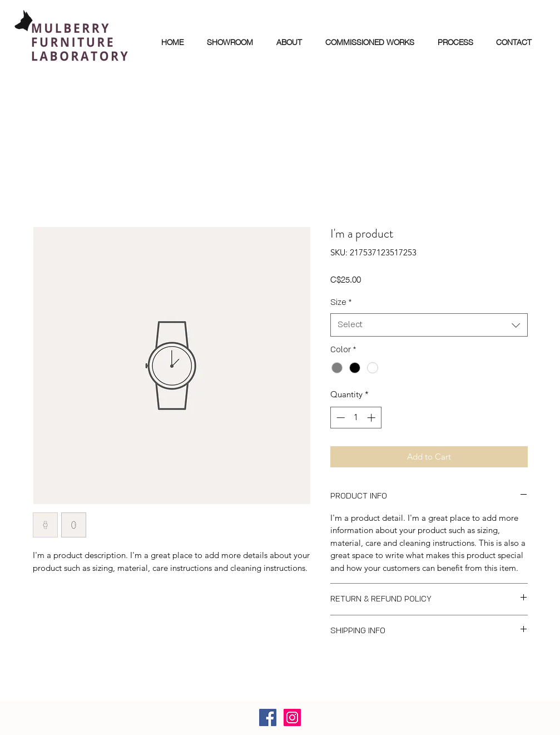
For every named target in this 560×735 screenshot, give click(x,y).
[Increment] (372, 418)
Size (341, 302)
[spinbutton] (356, 418)
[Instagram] (292, 717)
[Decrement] (340, 418)
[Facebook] (268, 717)
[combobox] (429, 325)
